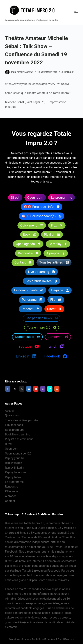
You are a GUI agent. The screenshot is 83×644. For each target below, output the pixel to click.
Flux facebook (14, 425)
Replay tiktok (13, 477)
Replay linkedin (15, 468)
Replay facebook (16, 472)
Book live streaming (18, 434)
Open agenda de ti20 (18, 453)
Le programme (14, 482)
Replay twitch (14, 463)
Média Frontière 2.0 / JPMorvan (55, 640)
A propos (11, 496)
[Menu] (76, 13)
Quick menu (13, 415)
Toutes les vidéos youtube (22, 420)
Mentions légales (19, 640)
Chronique (67, 72)
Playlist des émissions (19, 439)
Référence (11, 491)
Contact (10, 501)
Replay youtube (15, 458)
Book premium (14, 430)
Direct (9, 444)
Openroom (12, 449)
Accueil (10, 411)
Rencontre (12, 487)
